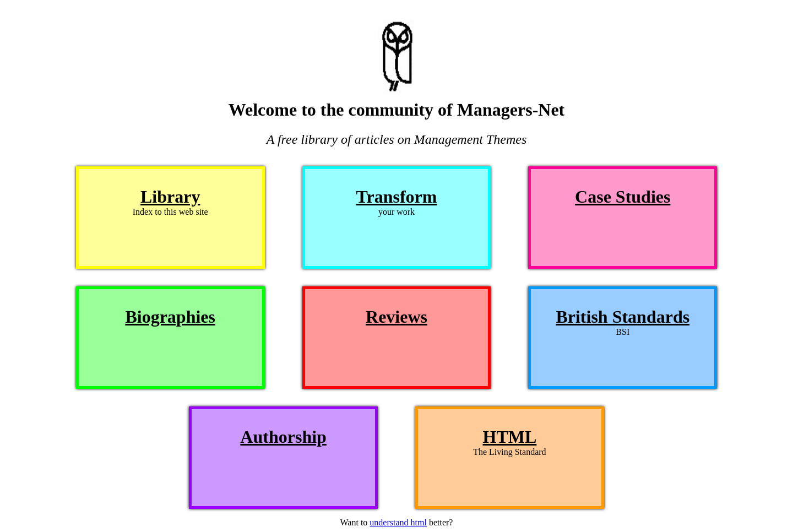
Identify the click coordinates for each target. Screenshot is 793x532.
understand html (398, 522)
